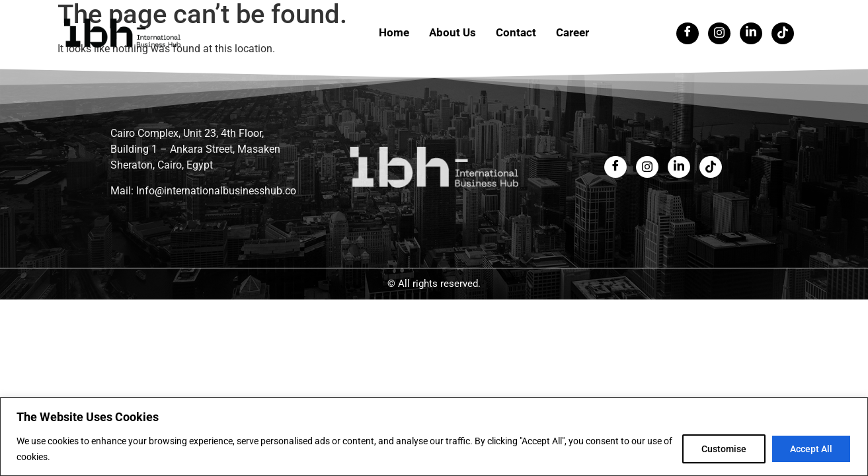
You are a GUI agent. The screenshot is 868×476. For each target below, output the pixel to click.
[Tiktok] (783, 33)
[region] (434, 437)
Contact (516, 32)
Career (572, 32)
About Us (453, 32)
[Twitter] (719, 33)
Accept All (811, 449)
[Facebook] (688, 33)
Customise (724, 449)
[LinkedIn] (751, 33)
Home (394, 32)
